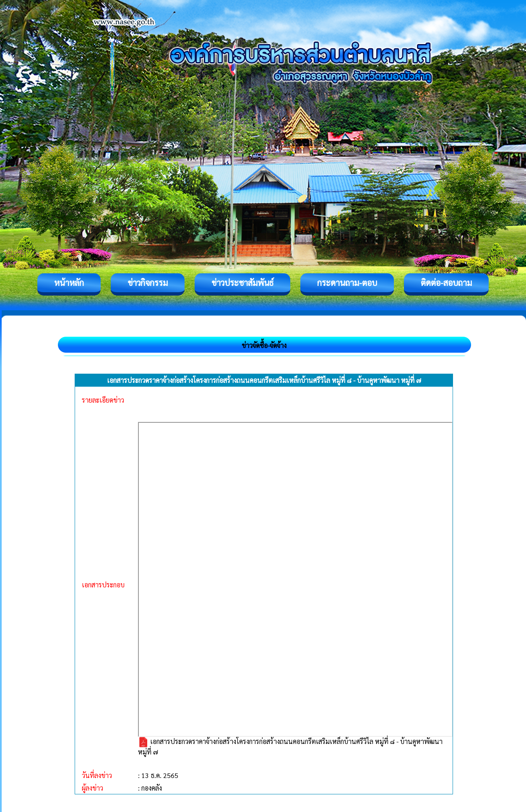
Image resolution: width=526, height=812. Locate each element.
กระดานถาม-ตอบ (347, 283)
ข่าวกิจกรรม (148, 283)
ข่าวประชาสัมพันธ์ (242, 283)
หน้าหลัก (69, 283)
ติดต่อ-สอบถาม (446, 283)
